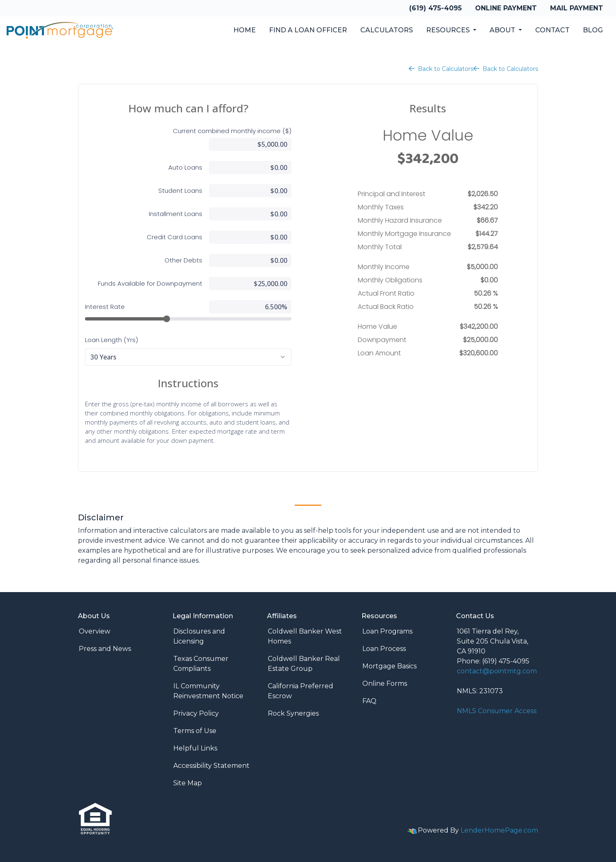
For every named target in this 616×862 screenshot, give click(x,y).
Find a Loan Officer (308, 30)
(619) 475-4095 (435, 8)
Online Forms (385, 684)
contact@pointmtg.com (497, 671)
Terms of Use (195, 731)
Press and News (105, 649)
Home (245, 30)
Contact (552, 30)
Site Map (188, 783)
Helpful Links (195, 748)
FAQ (369, 701)
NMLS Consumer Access (497, 711)
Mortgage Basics (389, 666)
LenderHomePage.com (499, 830)
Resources (449, 30)
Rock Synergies (293, 713)
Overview (95, 631)
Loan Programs (387, 631)
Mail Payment (577, 8)
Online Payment (506, 8)
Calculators (387, 30)
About (503, 30)
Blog (593, 30)
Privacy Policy (196, 713)
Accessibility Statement (211, 766)
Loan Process (384, 649)
